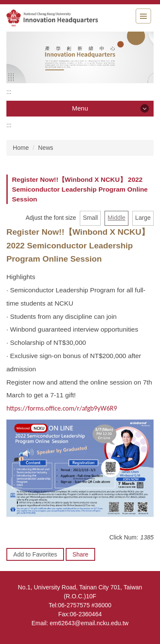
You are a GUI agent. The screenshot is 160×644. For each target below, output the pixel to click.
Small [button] (90, 218)
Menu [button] (80, 108)
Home (21, 148)
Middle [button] (116, 218)
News (45, 148)
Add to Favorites (35, 554)
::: (9, 92)
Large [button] (143, 218)
